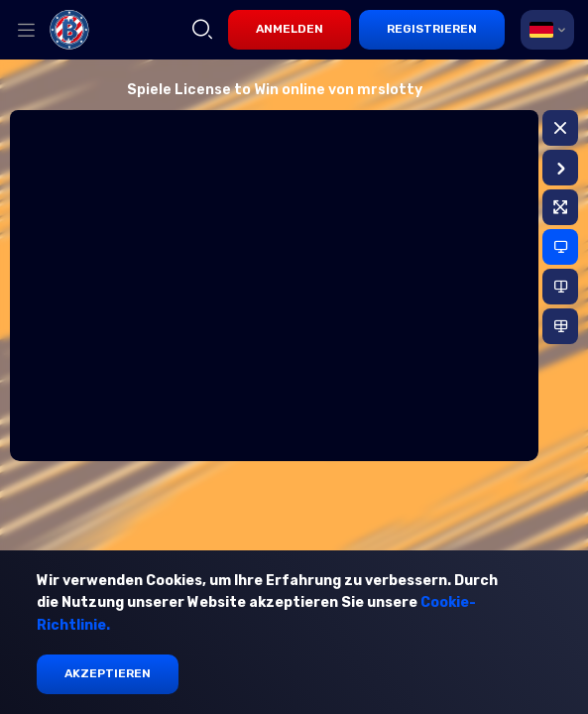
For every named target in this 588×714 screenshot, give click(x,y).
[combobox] (547, 30)
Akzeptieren (108, 673)
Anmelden (290, 29)
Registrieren (432, 29)
